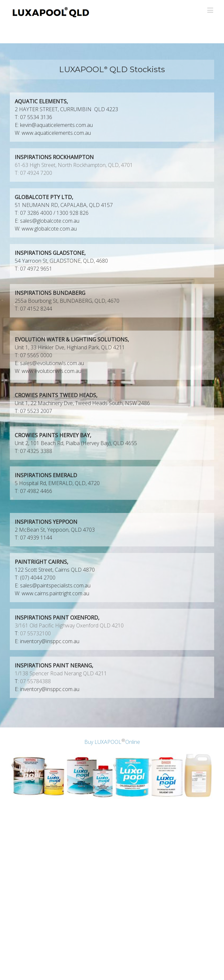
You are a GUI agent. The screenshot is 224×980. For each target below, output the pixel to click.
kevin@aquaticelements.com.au (56, 125)
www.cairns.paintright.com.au (55, 593)
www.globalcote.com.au (49, 229)
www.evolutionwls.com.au (51, 371)
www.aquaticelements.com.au (56, 133)
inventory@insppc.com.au (50, 641)
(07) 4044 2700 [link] (38, 578)
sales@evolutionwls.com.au (52, 363)
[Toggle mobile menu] (211, 10)
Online (133, 742)
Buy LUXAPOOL (103, 742)
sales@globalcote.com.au (50, 221)
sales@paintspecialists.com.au (55, 585)
